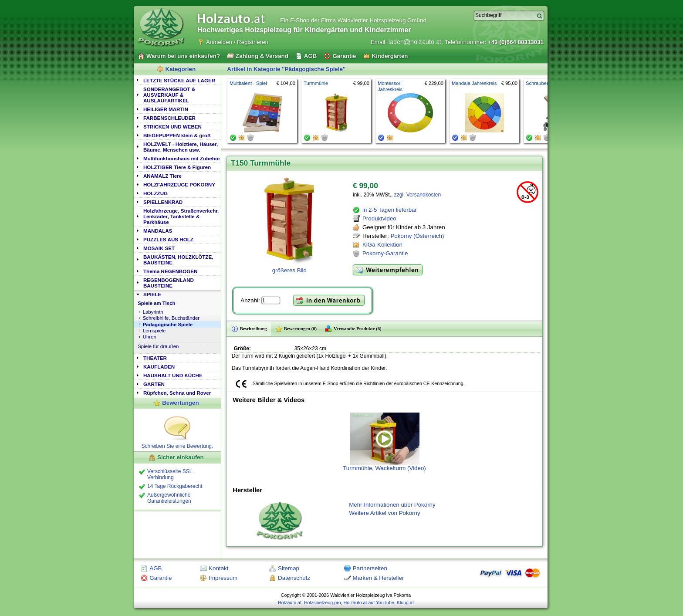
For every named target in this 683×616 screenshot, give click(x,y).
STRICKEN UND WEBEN (172, 127)
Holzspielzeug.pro (323, 602)
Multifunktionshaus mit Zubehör (182, 158)
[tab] (177, 80)
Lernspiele (154, 331)
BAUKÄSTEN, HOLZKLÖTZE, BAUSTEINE (178, 260)
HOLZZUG (156, 193)
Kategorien (181, 69)
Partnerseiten (370, 568)
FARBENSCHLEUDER (169, 118)
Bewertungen (180, 403)
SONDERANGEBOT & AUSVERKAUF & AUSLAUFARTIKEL (169, 95)
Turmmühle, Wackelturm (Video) (384, 442)
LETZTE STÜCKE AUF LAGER (179, 80)
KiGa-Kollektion (382, 245)
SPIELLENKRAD (163, 202)
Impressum (223, 578)
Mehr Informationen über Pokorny (392, 505)
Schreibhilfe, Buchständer (171, 318)
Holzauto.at (290, 602)
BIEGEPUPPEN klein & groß (177, 135)
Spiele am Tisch (156, 303)
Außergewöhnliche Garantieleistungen (169, 498)
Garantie (161, 578)
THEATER (155, 358)
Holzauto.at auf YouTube (369, 602)
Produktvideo (379, 218)
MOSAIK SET (159, 248)
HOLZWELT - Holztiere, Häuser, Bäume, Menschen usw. (181, 147)
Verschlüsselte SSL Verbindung (170, 474)
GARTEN (154, 384)
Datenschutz (294, 578)
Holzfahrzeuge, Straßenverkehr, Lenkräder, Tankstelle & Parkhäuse (181, 216)
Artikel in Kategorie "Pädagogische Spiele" (286, 69)
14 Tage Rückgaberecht (175, 486)
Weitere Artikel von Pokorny (384, 513)
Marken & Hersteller (379, 578)
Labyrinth (153, 312)
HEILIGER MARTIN (166, 109)
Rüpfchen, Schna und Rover (177, 393)
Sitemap (289, 568)
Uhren (150, 337)
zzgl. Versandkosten (418, 195)
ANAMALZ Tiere (162, 176)
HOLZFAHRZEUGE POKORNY (179, 184)
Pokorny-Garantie (385, 253)
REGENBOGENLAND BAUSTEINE (169, 283)
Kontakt (218, 568)
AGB (156, 568)
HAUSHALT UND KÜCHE (173, 375)
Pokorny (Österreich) (417, 236)
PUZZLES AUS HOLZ (168, 239)
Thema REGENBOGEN (170, 271)
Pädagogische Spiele (168, 325)
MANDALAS (158, 231)
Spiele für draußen (158, 346)
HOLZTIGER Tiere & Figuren (177, 167)
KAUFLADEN (159, 367)
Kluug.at (405, 602)
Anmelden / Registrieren (237, 42)
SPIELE (152, 294)
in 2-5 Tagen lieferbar (390, 210)
